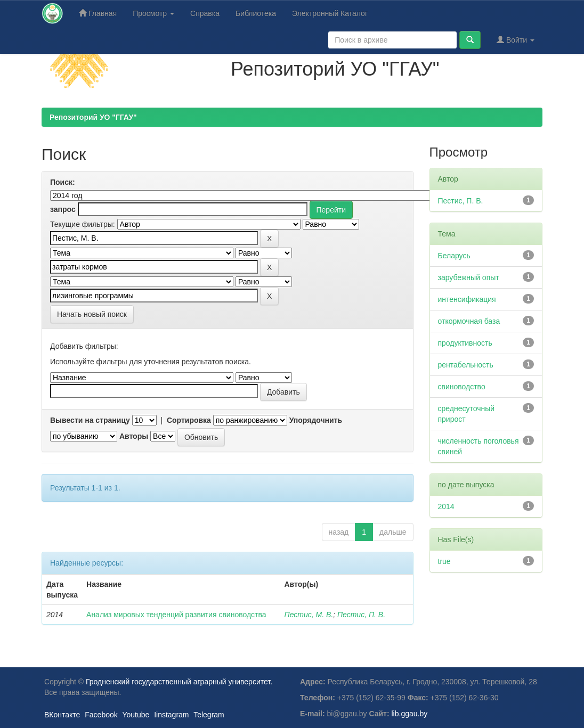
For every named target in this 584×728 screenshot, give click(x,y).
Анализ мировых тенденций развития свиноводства (176, 615)
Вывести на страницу (90, 420)
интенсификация (467, 299)
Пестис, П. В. (361, 615)
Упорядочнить (316, 420)
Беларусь (454, 256)
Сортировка (189, 420)
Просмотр (153, 13)
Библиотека (256, 13)
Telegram (209, 715)
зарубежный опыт (469, 277)
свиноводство (462, 387)
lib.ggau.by (410, 714)
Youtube (136, 715)
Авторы (134, 436)
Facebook (101, 715)
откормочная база (469, 321)
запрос (63, 209)
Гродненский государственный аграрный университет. (179, 682)
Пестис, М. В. (309, 615)
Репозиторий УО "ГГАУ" (93, 117)
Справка (205, 13)
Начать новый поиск (92, 314)
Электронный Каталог (330, 13)
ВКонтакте (62, 715)
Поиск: (63, 182)
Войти (516, 40)
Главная (98, 13)
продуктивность (465, 343)
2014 (446, 506)
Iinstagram (171, 715)
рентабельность (466, 365)
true (444, 561)
